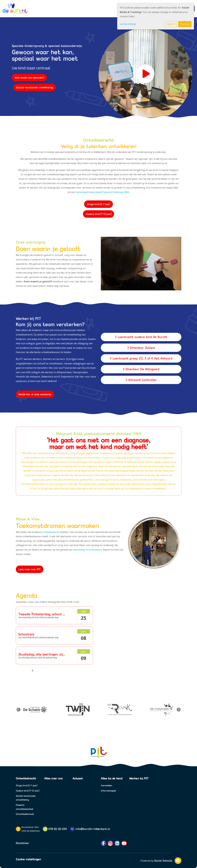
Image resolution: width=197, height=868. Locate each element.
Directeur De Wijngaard (141, 369)
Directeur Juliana (141, 348)
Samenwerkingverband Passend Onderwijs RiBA (102, 192)
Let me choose (128, 24)
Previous (18, 710)
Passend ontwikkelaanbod (24, 807)
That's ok (185, 24)
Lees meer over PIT (30, 569)
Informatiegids (108, 791)
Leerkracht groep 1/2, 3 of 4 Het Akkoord (141, 358)
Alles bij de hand (112, 778)
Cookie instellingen (28, 859)
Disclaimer (22, 843)
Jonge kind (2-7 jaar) (99, 204)
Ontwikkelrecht (26, 778)
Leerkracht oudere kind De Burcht (141, 337)
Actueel (78, 778)
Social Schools (163, 861)
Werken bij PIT (139, 778)
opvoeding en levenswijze (87, 550)
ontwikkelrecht (51, 532)
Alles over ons (53, 778)
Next (179, 710)
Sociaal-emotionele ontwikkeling (35, 87)
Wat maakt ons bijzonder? (29, 78)
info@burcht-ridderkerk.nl (93, 829)
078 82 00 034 (58, 829)
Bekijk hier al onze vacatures (35, 394)
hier (82, 377)
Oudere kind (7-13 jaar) (99, 214)
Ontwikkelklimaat (25, 814)
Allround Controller (141, 380)
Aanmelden (106, 785)
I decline (171, 24)
